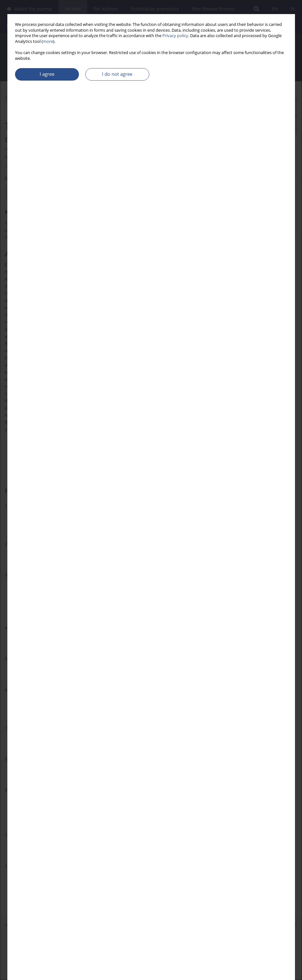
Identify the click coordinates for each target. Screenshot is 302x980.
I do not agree (117, 74)
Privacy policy (175, 36)
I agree (47, 74)
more (48, 41)
